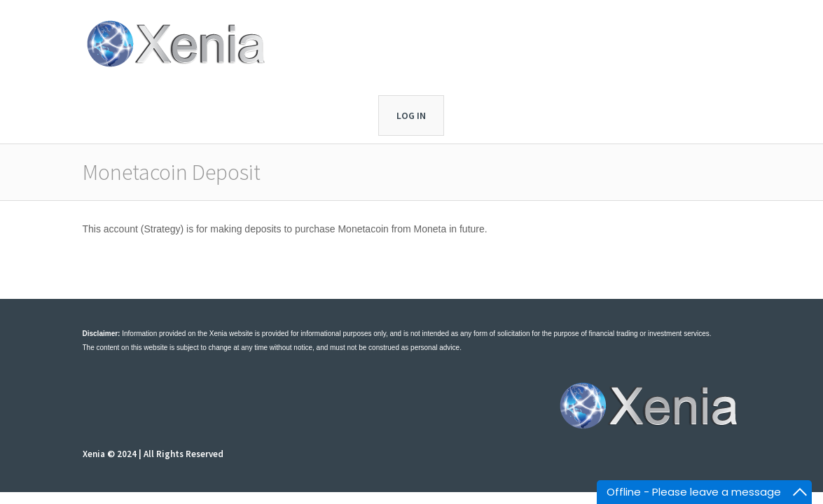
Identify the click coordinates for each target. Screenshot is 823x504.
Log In (411, 115)
